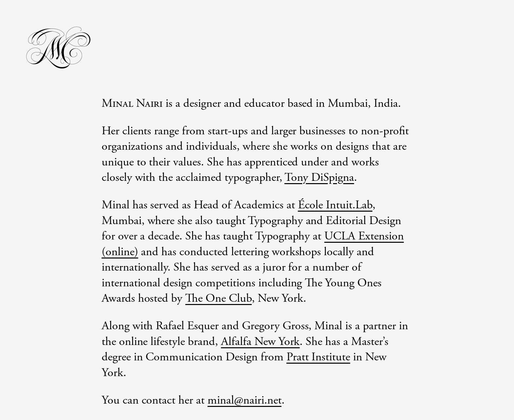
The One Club (218, 298)
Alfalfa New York (260, 342)
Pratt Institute (318, 357)
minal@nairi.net (245, 400)
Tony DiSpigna (319, 178)
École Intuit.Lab (335, 205)
